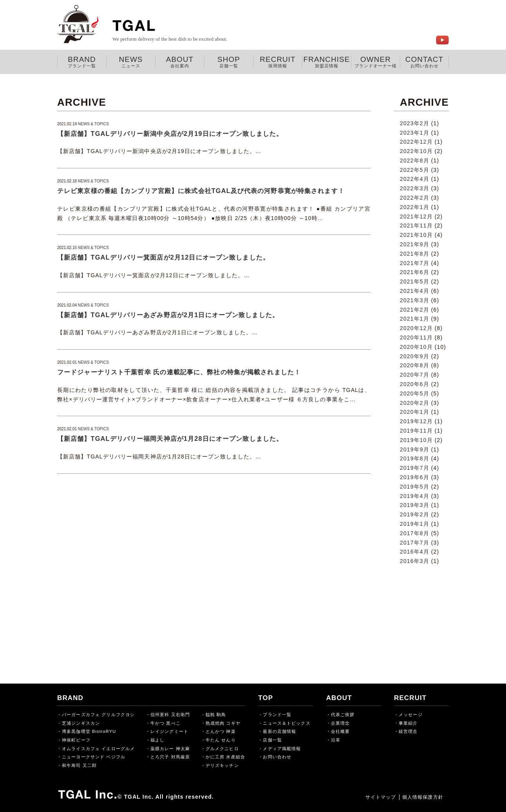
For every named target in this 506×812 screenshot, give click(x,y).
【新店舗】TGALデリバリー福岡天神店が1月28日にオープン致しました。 (170, 438)
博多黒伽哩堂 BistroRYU (89, 731)
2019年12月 (416, 421)
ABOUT (180, 62)
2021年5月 (415, 281)
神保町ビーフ (76, 740)
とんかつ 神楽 (221, 731)
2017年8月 (415, 533)
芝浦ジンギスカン (81, 723)
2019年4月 (415, 496)
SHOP (229, 62)
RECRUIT (278, 62)
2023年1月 (415, 133)
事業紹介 (408, 723)
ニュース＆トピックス (286, 723)
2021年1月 (415, 319)
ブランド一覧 (277, 715)
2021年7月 (415, 263)
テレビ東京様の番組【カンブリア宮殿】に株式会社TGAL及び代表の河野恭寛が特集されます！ (201, 191)
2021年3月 (415, 300)
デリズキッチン (222, 765)
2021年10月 (416, 235)
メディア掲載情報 (282, 749)
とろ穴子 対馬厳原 (170, 757)
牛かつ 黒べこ (165, 723)
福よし (157, 740)
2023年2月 (415, 123)
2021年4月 (415, 291)
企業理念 (340, 723)
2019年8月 (415, 458)
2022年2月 (415, 198)
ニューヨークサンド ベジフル (94, 757)
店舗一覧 (272, 740)
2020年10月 (416, 347)
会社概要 (340, 731)
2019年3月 (415, 505)
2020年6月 (415, 384)
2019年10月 (416, 440)
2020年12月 (416, 328)
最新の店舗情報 (279, 731)
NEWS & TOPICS (93, 124)
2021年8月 (415, 254)
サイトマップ (376, 797)
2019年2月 (415, 514)
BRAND (82, 62)
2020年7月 (415, 375)
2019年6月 (415, 477)
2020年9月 (415, 356)
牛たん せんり (221, 740)
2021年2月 (415, 310)
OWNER (376, 62)
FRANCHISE (327, 62)
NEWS (131, 62)
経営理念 (408, 731)
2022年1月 (415, 207)
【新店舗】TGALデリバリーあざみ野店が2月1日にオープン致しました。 (168, 315)
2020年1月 (415, 412)
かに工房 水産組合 (225, 757)
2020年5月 (415, 393)
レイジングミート (169, 731)
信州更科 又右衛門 (170, 715)
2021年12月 (416, 217)
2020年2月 (415, 403)
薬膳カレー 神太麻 (170, 749)
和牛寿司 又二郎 (79, 765)
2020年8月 (415, 365)
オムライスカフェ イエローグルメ (98, 749)
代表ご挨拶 (343, 715)
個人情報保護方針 (420, 797)
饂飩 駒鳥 (216, 715)
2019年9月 (415, 449)
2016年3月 (415, 561)
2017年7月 (415, 543)
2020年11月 (416, 337)
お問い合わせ (277, 757)
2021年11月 (416, 226)
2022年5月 (415, 170)
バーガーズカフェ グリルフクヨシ (98, 715)
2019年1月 (415, 524)
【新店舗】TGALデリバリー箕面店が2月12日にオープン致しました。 (163, 257)
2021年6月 (415, 272)
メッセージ (411, 715)
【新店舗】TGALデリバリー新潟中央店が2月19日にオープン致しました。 (170, 134)
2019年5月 (415, 487)
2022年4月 (415, 179)
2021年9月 (415, 244)
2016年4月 (415, 552)
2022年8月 (415, 161)
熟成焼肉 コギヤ (223, 723)
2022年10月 (416, 151)
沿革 (336, 740)
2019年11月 (416, 431)
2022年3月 (415, 188)
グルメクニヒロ (222, 749)
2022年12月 (416, 142)
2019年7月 (415, 468)
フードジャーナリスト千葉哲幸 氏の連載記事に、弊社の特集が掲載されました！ (179, 372)
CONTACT (424, 62)
